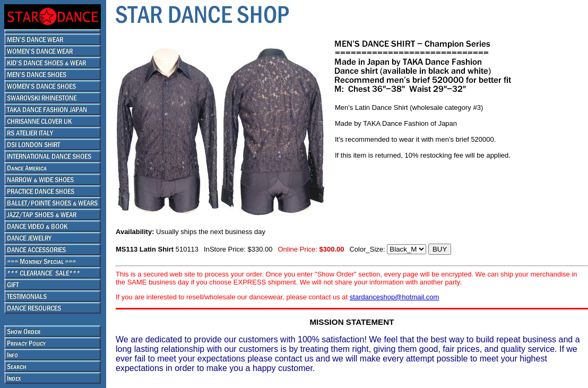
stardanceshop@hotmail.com (395, 297)
